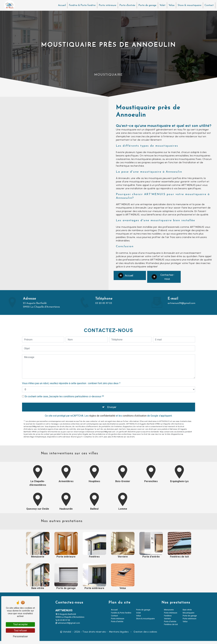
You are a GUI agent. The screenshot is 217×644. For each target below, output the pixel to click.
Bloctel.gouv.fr (77, 424)
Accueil (61, 5)
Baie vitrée (187, 613)
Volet (162, 5)
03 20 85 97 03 (63, 623)
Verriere (167, 622)
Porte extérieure (190, 622)
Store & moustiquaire (189, 5)
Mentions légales (119, 635)
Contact (208, 5)
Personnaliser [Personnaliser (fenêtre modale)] (20, 636)
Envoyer (112, 394)
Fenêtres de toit (171, 627)
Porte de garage (147, 5)
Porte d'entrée (127, 5)
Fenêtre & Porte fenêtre (81, 5)
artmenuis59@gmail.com (68, 626)
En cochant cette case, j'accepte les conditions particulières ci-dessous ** (64, 383)
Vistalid (67, 635)
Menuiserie (169, 613)
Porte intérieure (107, 5)
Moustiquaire (189, 616)
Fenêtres (168, 619)
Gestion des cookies (145, 635)
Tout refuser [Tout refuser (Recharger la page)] (20, 630)
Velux (171, 5)
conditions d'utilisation (135, 403)
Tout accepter (20, 624)
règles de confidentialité (102, 403)
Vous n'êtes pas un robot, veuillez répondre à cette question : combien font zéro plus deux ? (71, 370)
